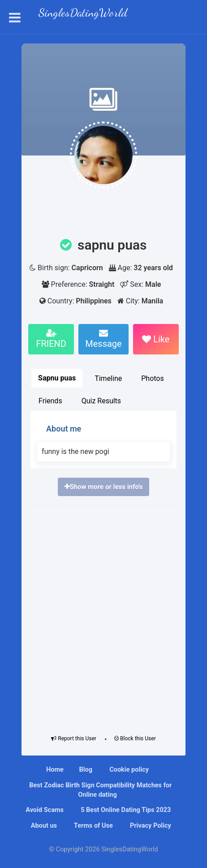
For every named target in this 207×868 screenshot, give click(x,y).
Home (55, 770)
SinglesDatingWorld (83, 14)
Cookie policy (128, 770)
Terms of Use (93, 826)
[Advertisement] (103, 618)
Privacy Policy (150, 826)
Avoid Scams (44, 810)
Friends (50, 401)
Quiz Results (101, 401)
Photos (153, 378)
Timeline (108, 378)
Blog (86, 770)
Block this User (135, 738)
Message (103, 339)
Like (156, 339)
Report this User (74, 738)
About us (43, 826)
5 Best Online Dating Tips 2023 (125, 810)
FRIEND (51, 339)
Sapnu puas (57, 378)
